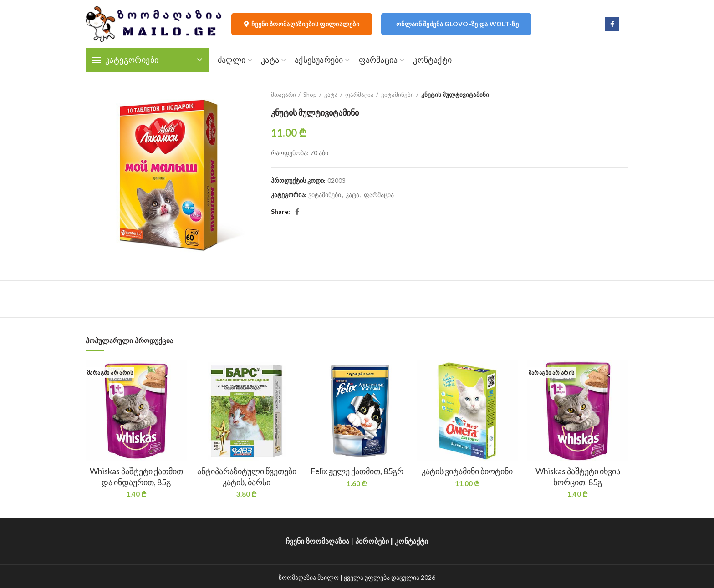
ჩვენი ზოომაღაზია (318, 541)
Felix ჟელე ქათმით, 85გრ (357, 471)
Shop (310, 95)
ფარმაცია (360, 95)
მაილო (328, 577)
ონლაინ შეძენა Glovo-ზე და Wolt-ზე (457, 24)
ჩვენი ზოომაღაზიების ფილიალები (302, 24)
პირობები (372, 541)
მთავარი (283, 95)
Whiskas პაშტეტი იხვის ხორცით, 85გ (578, 476)
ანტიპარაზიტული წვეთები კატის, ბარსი (247, 476)
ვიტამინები (398, 95)
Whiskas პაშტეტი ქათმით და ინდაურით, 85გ (136, 476)
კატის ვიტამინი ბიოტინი (467, 471)
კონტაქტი (411, 541)
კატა (331, 95)
